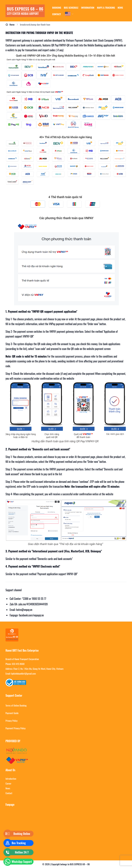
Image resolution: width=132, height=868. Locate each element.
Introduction (11, 779)
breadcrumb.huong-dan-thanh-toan (35, 25)
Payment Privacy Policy (16, 728)
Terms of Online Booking (16, 705)
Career (8, 783)
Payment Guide (12, 713)
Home (10, 25)
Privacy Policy (12, 721)
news (120, 8)
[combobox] (69, 14)
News (8, 788)
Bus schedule (71, 8)
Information (88, 8)
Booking (57, 8)
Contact (57, 14)
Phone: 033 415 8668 (15, 664)
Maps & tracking (106, 8)
